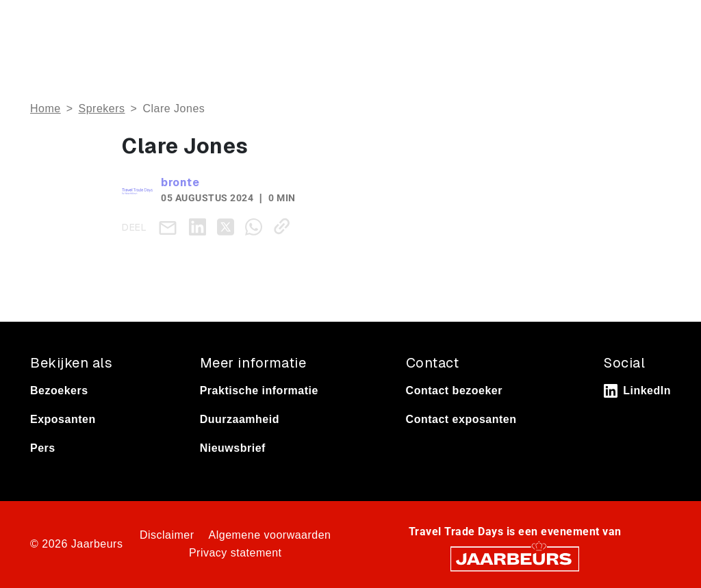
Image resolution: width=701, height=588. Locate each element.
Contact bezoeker (454, 391)
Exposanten (63, 419)
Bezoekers (59, 391)
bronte (180, 182)
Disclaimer (167, 535)
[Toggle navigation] (658, 22)
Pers (43, 448)
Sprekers (102, 108)
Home (46, 108)
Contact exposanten (461, 419)
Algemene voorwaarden (270, 535)
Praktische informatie (259, 391)
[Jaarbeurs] (515, 558)
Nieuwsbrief (233, 448)
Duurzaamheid (240, 419)
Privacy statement (235, 553)
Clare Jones (174, 108)
